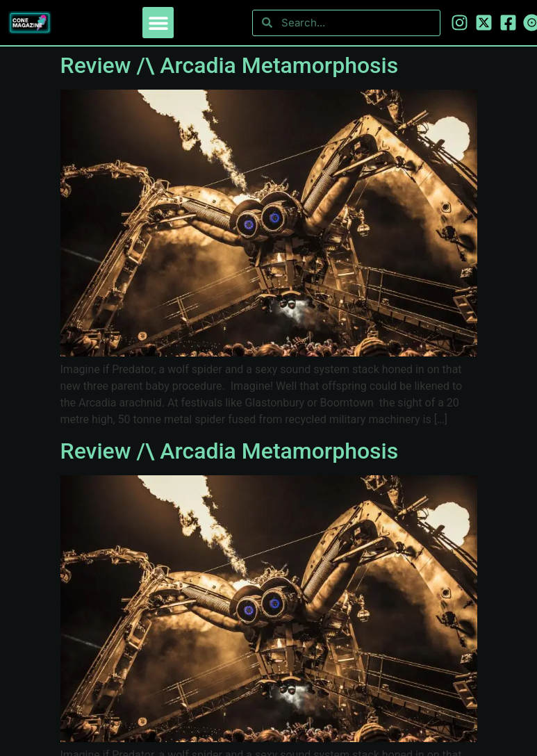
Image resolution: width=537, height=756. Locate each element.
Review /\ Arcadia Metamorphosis (230, 65)
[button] (158, 23)
